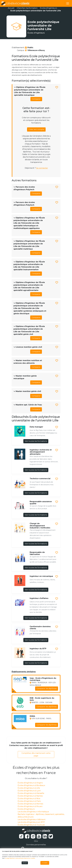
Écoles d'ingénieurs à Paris (29, 801)
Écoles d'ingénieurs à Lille (29, 788)
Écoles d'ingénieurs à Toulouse (31, 825)
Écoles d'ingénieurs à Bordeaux (31, 785)
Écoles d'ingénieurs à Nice (29, 799)
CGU (36, 841)
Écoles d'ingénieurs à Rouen (30, 806)
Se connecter (42, 168)
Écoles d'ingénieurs (48, 8)
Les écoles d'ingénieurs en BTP (31, 822)
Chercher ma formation (27, 8)
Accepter (45, 863)
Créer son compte (36, 129)
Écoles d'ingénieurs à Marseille (31, 793)
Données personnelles (36, 845)
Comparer (36, 99)
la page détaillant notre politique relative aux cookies (20, 858)
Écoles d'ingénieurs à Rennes (30, 804)
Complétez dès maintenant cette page (36, 754)
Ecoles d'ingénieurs (26, 809)
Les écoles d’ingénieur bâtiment (32, 820)
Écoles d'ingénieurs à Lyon (29, 791)
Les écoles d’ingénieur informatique (33, 812)
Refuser (25, 863)
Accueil (11, 8)
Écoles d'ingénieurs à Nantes (30, 796)
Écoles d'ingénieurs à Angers (30, 783)
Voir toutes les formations (36, 441)
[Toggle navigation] (68, 3)
